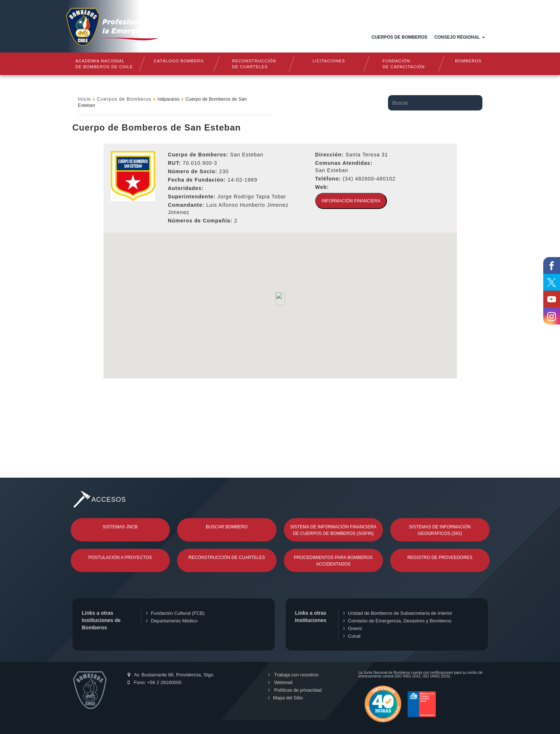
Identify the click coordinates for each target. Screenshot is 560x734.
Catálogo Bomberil (179, 61)
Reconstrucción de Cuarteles (227, 558)
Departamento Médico (172, 621)
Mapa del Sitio (285, 698)
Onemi (353, 628)
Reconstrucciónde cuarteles (254, 64)
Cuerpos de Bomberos (400, 37)
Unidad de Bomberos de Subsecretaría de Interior (398, 613)
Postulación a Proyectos (120, 558)
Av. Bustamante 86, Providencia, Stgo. (171, 675)
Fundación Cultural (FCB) (175, 613)
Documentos (346, 37)
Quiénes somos (259, 37)
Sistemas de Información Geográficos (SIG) (440, 530)
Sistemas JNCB (120, 527)
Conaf (352, 636)
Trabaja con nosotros (293, 675)
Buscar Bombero (227, 527)
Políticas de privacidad (295, 690)
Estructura (304, 37)
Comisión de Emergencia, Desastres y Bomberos (397, 621)
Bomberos (468, 61)
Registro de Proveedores (440, 558)
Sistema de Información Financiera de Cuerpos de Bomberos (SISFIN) (333, 530)
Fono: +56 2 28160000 (155, 682)
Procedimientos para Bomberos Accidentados (333, 561)
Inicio (224, 37)
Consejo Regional (459, 37)
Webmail (280, 682)
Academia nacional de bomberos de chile (104, 64)
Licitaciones (329, 61)
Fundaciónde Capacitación (404, 64)
